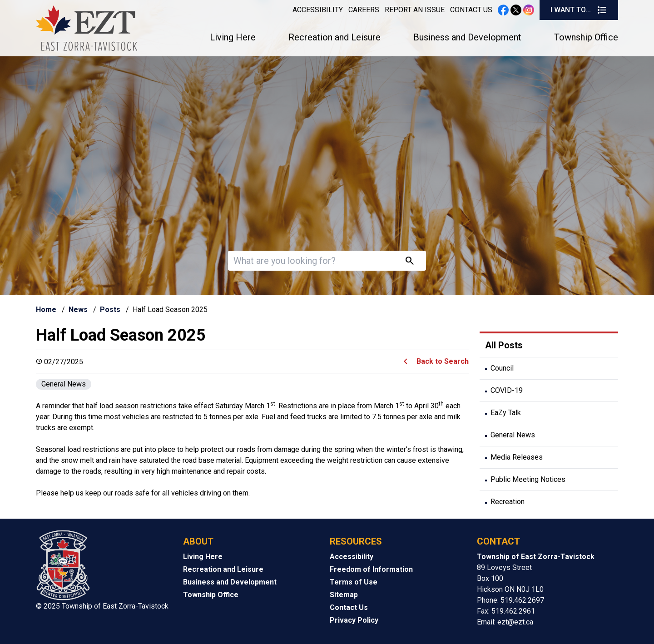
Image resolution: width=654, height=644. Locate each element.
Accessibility (318, 10)
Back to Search (443, 361)
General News (64, 384)
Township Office (586, 37)
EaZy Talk (506, 413)
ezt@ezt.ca (515, 622)
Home (46, 310)
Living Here (233, 37)
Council (502, 368)
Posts (110, 310)
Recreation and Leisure (334, 37)
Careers (364, 10)
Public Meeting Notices (528, 479)
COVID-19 (507, 390)
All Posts (504, 345)
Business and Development (467, 37)
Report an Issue (415, 10)
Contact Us (471, 10)
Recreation (508, 502)
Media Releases (517, 457)
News (78, 310)
